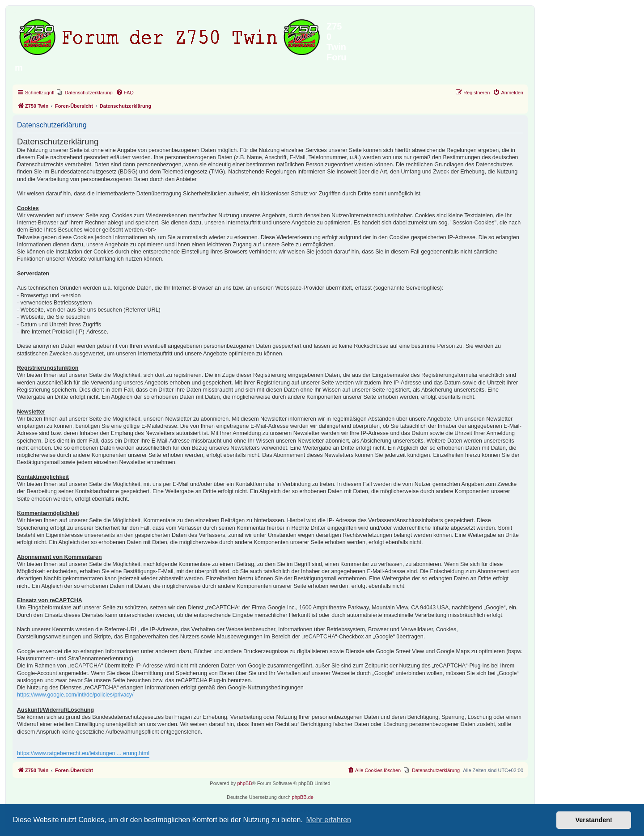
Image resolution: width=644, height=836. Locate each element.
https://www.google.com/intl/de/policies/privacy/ (75, 695)
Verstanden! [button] (594, 820)
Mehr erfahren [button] (328, 820)
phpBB (244, 783)
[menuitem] (85, 93)
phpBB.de (303, 797)
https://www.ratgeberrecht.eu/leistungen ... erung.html (83, 753)
